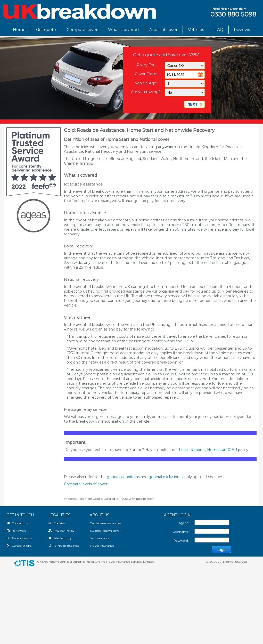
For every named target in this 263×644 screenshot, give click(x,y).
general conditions (123, 477)
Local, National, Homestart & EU (208, 450)
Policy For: (146, 65)
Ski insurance (100, 538)
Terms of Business (64, 546)
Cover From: (146, 74)
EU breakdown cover (105, 531)
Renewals (16, 531)
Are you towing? (146, 92)
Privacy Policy (61, 531)
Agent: (184, 523)
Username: (181, 532)
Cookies (56, 523)
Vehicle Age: (146, 83)
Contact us (17, 523)
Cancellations (19, 546)
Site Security (60, 538)
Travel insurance (102, 546)
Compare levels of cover (86, 484)
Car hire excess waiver (106, 523)
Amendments (19, 538)
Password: (181, 540)
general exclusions (165, 477)
